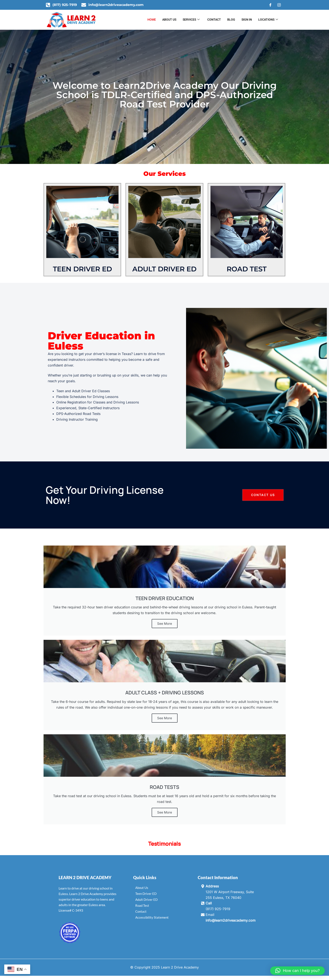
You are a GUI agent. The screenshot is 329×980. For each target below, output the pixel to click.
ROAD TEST (247, 269)
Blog (231, 20)
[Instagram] (279, 5)
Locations (268, 20)
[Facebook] (270, 5)
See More (165, 624)
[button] (297, 971)
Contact (214, 20)
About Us (169, 20)
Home (152, 20)
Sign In (247, 20)
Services (191, 20)
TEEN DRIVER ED (82, 269)
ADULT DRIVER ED (164, 269)
